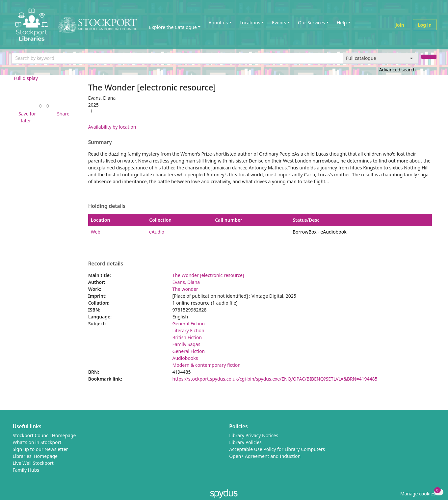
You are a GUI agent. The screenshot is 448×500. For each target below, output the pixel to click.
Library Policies (245, 442)
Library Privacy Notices (254, 435)
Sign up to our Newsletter (40, 449)
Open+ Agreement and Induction (265, 456)
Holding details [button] (107, 206)
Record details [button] (106, 264)
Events (279, 23)
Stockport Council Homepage (44, 435)
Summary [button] (100, 142)
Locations (250, 23)
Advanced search (397, 70)
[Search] (429, 57)
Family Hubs (26, 470)
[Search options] (380, 58)
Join (400, 25)
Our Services (311, 23)
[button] (26, 117)
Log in (425, 25)
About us (218, 23)
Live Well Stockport (33, 463)
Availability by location (112, 127)
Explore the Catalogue (173, 27)
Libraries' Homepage (35, 456)
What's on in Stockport (37, 442)
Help (342, 23)
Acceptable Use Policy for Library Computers (277, 449)
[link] (40, 106)
